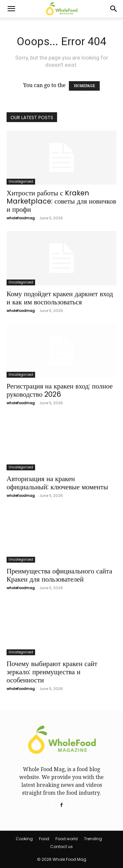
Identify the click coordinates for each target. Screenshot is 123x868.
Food (44, 839)
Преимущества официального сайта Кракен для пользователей (59, 575)
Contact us (61, 847)
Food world (67, 839)
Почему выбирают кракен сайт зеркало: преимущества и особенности (52, 672)
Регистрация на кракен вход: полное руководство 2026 (60, 390)
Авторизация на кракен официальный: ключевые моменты (57, 483)
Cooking (24, 839)
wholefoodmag (21, 218)
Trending (93, 839)
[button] (11, 9)
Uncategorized (21, 181)
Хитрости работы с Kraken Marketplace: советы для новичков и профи (61, 201)
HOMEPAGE (84, 86)
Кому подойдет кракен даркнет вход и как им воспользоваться (60, 298)
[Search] (114, 9)
